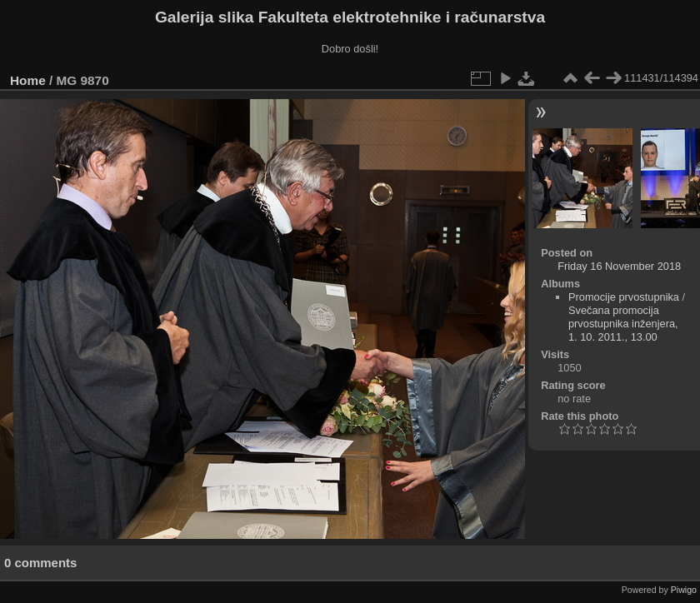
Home (28, 80)
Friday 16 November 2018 (619, 266)
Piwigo (684, 590)
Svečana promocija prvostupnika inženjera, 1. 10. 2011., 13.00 (623, 324)
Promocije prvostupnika (624, 297)
